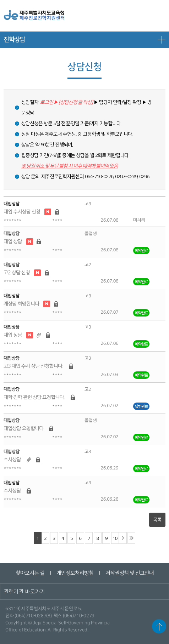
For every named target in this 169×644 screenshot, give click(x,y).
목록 (157, 520)
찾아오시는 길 (30, 573)
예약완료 (141, 250)
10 (115, 538)
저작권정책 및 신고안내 (129, 573)
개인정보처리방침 (75, 573)
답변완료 (141, 406)
